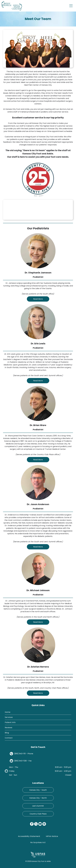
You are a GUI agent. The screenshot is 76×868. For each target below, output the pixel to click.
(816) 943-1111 (20, 754)
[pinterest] (44, 824)
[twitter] (36, 824)
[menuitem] (38, 712)
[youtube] (40, 824)
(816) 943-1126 (20, 761)
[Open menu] (71, 6)
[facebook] (32, 824)
